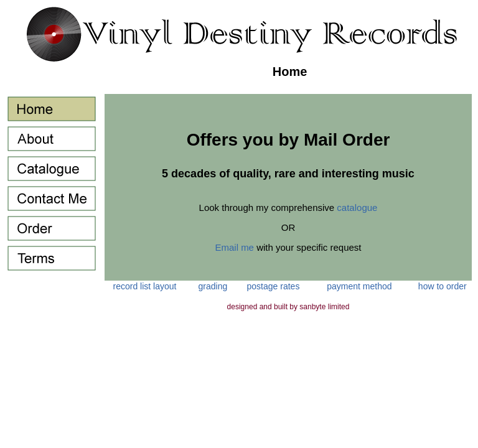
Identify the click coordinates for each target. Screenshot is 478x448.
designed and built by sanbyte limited (288, 307)
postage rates (274, 286)
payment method (359, 286)
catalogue (357, 208)
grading (213, 286)
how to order (443, 286)
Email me (234, 247)
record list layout (145, 286)
